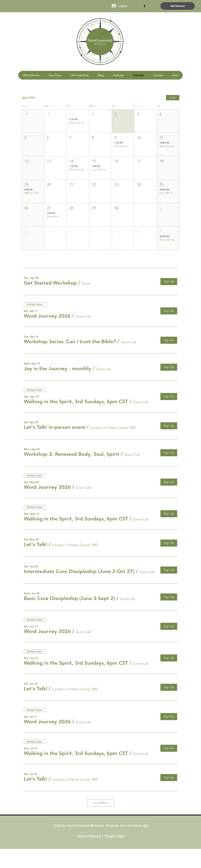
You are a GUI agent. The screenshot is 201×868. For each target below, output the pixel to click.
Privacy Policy (115, 836)
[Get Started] (178, 6)
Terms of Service (89, 836)
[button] (33, 121)
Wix (146, 826)
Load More (100, 803)
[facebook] (144, 6)
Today (173, 97)
